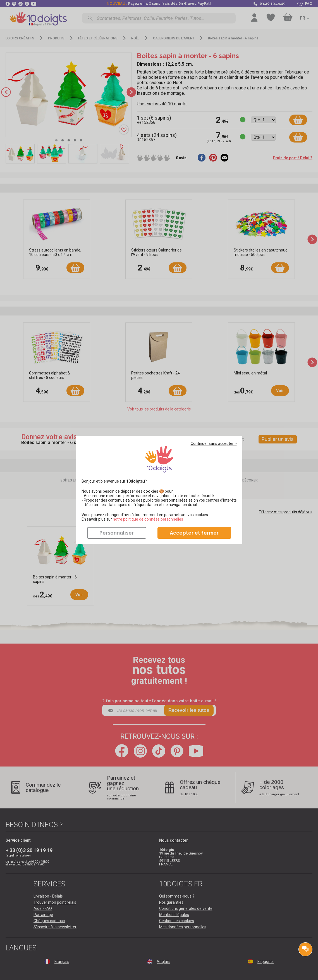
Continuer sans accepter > (214, 443)
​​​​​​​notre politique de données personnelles (148, 519)
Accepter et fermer (194, 533)
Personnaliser (117, 533)
